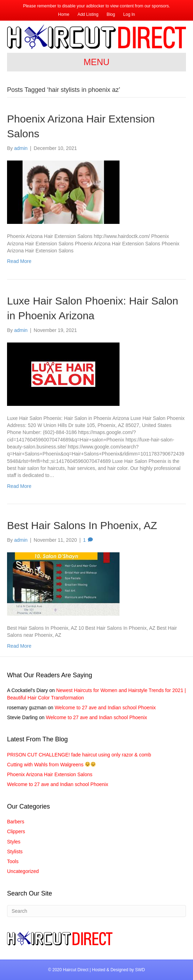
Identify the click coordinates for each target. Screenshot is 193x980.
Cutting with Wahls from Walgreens (51, 765)
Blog (111, 14)
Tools (13, 861)
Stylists (15, 852)
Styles (14, 842)
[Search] (96, 911)
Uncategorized (23, 871)
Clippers (16, 831)
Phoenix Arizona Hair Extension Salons (50, 774)
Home (64, 14)
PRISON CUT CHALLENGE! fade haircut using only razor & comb (79, 755)
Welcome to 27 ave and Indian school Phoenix (105, 708)
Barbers (16, 822)
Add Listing (88, 14)
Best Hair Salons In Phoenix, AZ (82, 525)
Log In (129, 14)
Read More (19, 261)
